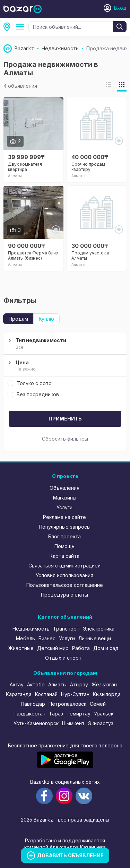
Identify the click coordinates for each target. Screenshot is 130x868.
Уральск (104, 714)
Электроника (99, 629)
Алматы (9, 27)
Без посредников (33, 394)
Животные (21, 648)
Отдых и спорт (63, 658)
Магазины (65, 498)
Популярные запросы (65, 527)
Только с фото (30, 383)
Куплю (46, 319)
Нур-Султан (75, 694)
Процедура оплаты (64, 595)
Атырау (79, 684)
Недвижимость (31, 629)
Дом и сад (106, 648)
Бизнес (47, 638)
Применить (65, 419)
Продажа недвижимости (21, 27)
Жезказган (104, 684)
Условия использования (64, 575)
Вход (120, 8)
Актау (17, 684)
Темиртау (79, 714)
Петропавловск (67, 704)
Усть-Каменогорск (36, 723)
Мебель (25, 638)
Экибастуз (101, 723)
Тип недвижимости (64, 344)
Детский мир (53, 648)
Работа (81, 648)
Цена (64, 366)
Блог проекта (64, 536)
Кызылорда (107, 694)
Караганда (19, 694)
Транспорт (66, 629)
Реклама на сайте (64, 517)
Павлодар (33, 704)
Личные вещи (95, 638)
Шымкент (73, 723)
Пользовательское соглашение (65, 585)
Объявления (64, 488)
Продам (18, 319)
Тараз (56, 714)
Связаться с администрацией (64, 566)
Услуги (64, 507)
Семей (98, 704)
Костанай (46, 694)
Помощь (64, 546)
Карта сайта (64, 556)
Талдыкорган (29, 714)
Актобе (36, 684)
